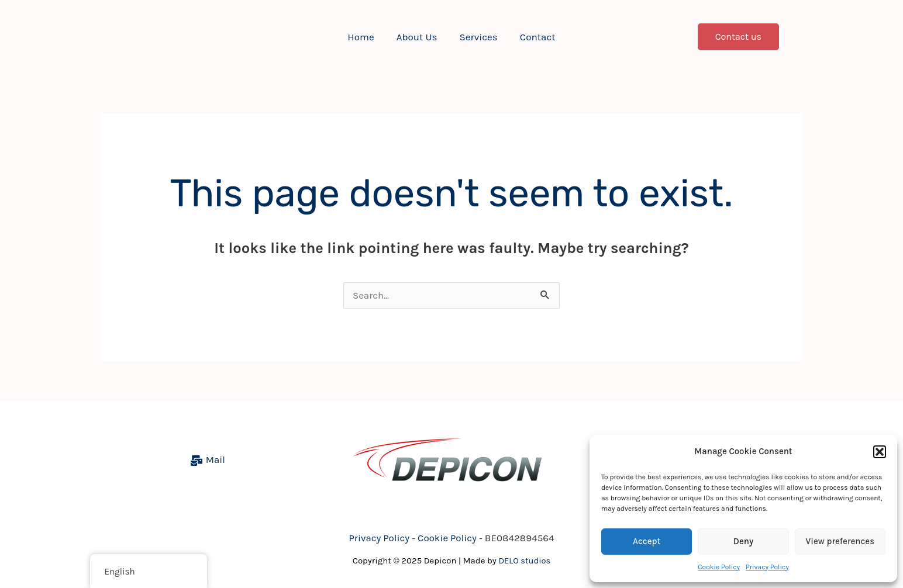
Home (364, 37)
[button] (880, 452)
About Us (418, 37)
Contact (534, 37)
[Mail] (208, 461)
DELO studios (525, 561)
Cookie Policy (719, 567)
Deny (743, 541)
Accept (647, 541)
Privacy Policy (767, 567)
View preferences (840, 541)
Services (478, 37)
